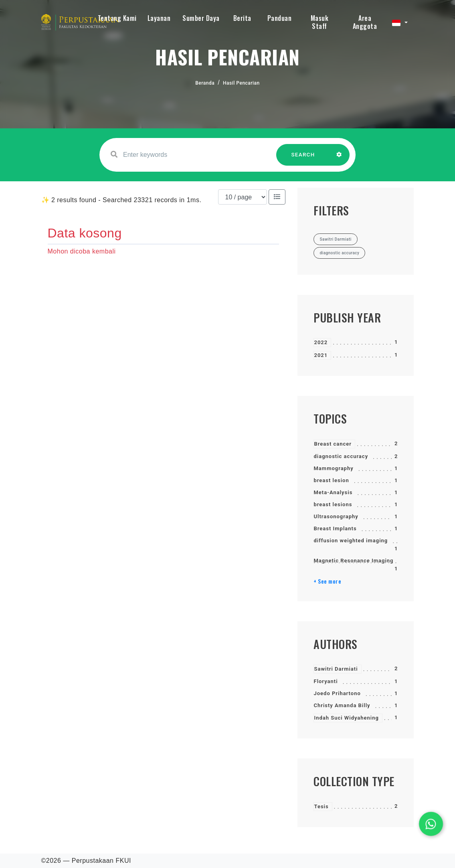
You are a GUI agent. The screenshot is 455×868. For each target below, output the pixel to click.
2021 (321, 355)
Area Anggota (365, 22)
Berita (242, 18)
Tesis (321, 806)
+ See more (327, 581)
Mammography (333, 468)
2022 (321, 342)
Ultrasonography (336, 516)
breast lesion (331, 480)
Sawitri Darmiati (336, 669)
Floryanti (326, 681)
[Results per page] (243, 197)
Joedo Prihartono (337, 693)
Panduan (280, 18)
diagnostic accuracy (341, 456)
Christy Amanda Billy (342, 705)
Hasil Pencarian (241, 83)
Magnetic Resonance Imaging (353, 561)
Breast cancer (333, 444)
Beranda (205, 83)
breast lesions (333, 504)
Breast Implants (335, 528)
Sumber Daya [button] (201, 18)
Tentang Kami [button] (117, 18)
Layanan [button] (159, 18)
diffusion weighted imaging (351, 540)
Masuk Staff (320, 22)
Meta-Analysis (333, 492)
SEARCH (303, 159)
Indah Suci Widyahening (346, 718)
